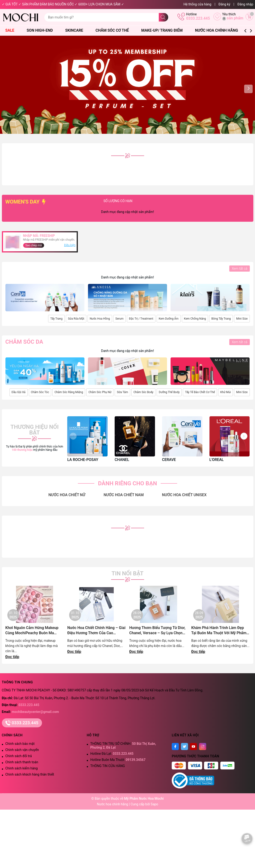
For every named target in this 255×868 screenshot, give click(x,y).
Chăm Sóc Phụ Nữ (100, 392)
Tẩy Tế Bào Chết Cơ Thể (200, 392)
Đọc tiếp (12, 657)
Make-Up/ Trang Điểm (164, 30)
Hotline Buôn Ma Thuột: (118, 760)
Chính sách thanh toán (22, 762)
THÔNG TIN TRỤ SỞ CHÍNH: (123, 746)
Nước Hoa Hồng (100, 319)
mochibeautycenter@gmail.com (35, 712)
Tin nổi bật (128, 573)
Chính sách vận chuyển (22, 750)
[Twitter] (184, 746)
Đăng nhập (245, 4)
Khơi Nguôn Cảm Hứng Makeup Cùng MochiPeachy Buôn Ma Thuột (32, 631)
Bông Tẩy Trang (221, 319)
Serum (119, 319)
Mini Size (242, 319)
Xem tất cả (239, 269)
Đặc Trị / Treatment (141, 319)
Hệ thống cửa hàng (197, 4)
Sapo (155, 804)
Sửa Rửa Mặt (76, 319)
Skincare (76, 30)
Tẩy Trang (56, 319)
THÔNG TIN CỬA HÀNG (108, 766)
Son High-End (42, 30)
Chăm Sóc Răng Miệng (69, 392)
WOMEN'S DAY (26, 202)
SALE (12, 30)
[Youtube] (193, 746)
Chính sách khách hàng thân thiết (30, 774)
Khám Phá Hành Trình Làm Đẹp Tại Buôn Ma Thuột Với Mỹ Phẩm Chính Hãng (219, 631)
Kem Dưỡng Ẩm (169, 319)
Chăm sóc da (24, 342)
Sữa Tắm (122, 392)
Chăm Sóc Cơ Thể (114, 30)
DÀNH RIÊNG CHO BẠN (127, 483)
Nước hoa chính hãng (113, 804)
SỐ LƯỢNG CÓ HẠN (136, 201)
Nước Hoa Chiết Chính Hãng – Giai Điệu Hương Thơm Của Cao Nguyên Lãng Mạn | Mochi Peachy (96, 631)
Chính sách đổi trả (19, 756)
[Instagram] (203, 746)
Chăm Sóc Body (143, 392)
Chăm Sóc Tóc (40, 392)
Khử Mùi (226, 392)
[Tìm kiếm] (163, 17)
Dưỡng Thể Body (169, 392)
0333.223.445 (198, 18)
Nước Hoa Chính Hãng (219, 30)
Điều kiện (70, 245)
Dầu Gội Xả (19, 392)
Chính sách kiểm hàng (22, 768)
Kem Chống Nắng (195, 319)
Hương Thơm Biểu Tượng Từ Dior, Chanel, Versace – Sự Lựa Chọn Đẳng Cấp (157, 631)
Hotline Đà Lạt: (112, 754)
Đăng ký (224, 4)
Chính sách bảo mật (20, 744)
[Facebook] (175, 746)
